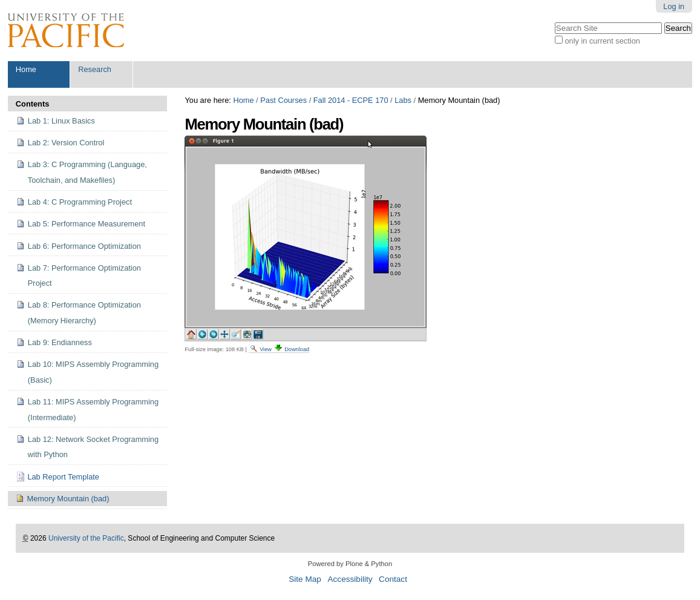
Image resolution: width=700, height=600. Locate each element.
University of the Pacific (86, 538)
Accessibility (350, 579)
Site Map (305, 579)
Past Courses (283, 100)
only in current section (602, 41)
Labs (403, 100)
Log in (674, 6)
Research (95, 69)
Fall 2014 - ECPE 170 (351, 100)
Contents (32, 104)
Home (26, 69)
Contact (393, 579)
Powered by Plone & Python (350, 564)
